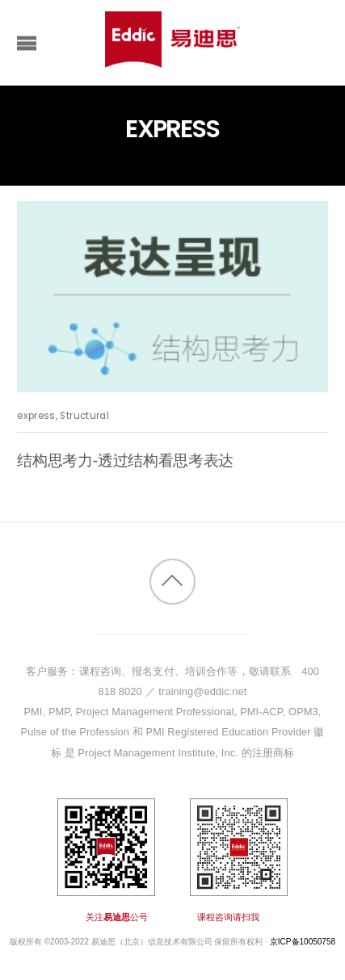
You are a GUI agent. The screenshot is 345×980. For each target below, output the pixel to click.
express (36, 416)
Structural (84, 416)
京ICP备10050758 (303, 942)
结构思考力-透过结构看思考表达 (125, 461)
